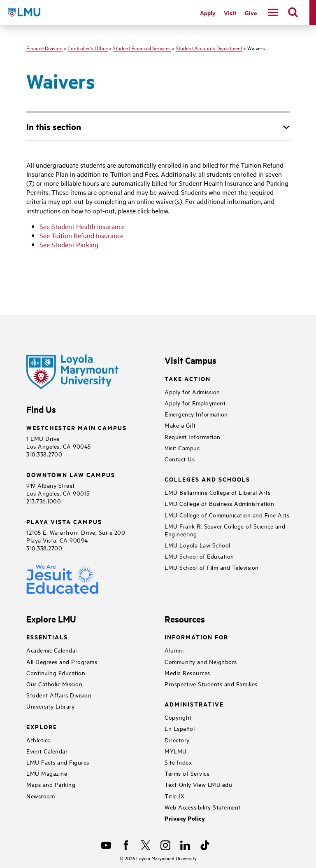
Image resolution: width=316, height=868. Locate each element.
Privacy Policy (185, 818)
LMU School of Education (199, 556)
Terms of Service (187, 773)
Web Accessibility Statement (203, 807)
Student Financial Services (142, 48)
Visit (230, 13)
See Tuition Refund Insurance (81, 235)
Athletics (38, 740)
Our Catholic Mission (54, 684)
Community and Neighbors (201, 661)
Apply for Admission (192, 392)
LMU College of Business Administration (219, 503)
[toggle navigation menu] (273, 12)
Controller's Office (88, 48)
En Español (180, 728)
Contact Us (180, 459)
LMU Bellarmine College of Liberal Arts (217, 492)
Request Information (193, 436)
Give (251, 13)
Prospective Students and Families (211, 684)
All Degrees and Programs (62, 661)
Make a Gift (180, 425)
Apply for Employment (195, 403)
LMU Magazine (47, 773)
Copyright (178, 717)
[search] (293, 12)
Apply (208, 13)
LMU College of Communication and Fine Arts (227, 515)
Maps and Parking (51, 784)
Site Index (178, 762)
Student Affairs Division (59, 695)
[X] (146, 845)
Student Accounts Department (209, 48)
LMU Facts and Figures (58, 762)
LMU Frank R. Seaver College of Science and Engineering (225, 530)
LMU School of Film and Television (212, 567)
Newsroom (41, 796)
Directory (177, 740)
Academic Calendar (52, 650)
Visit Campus (182, 448)
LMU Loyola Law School (197, 545)
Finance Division (44, 48)
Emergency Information (196, 414)
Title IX (174, 796)
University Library (50, 706)
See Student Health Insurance (82, 226)
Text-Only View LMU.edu (198, 784)
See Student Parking (69, 244)
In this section (54, 126)
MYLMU (176, 751)
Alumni (174, 650)
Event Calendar (47, 751)
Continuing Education (56, 673)
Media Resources (187, 673)
